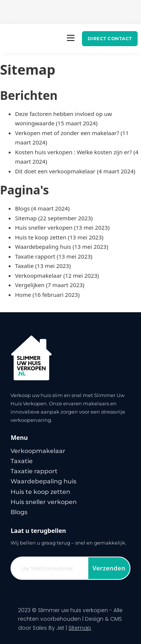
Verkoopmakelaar (39, 275)
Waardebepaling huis (43, 247)
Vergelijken (30, 285)
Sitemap (26, 218)
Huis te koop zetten (41, 237)
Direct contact (110, 38)
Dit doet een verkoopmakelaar (55, 171)
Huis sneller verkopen (44, 227)
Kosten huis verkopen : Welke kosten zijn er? (74, 152)
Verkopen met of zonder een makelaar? (67, 133)
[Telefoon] (50, 568)
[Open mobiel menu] (71, 38)
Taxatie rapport (35, 256)
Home (23, 295)
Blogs (22, 208)
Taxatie (24, 266)
